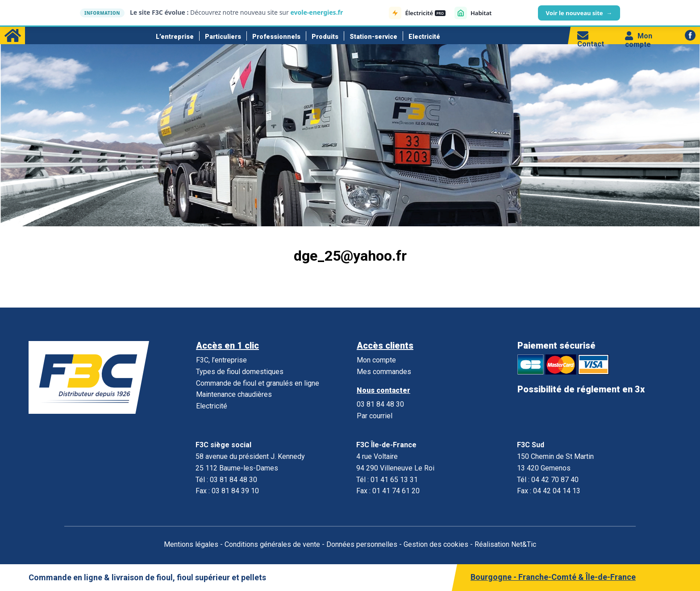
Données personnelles (362, 544)
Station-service (373, 37)
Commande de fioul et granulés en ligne (258, 383)
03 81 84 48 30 (380, 404)
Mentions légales (191, 544)
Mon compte (639, 40)
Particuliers (223, 37)
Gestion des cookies (436, 544)
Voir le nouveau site (579, 13)
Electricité (424, 37)
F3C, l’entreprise (221, 360)
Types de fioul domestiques (240, 372)
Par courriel (375, 416)
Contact (591, 40)
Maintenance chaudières (234, 394)
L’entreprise (175, 37)
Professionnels (276, 37)
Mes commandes (384, 372)
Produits (325, 37)
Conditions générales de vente (272, 544)
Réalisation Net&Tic (505, 544)
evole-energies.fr (317, 12)
